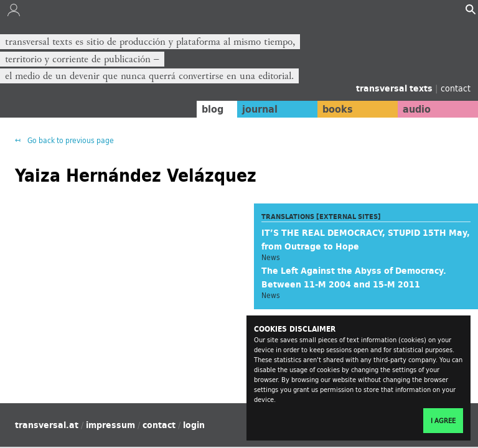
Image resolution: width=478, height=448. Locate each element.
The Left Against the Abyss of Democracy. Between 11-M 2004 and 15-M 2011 (354, 278)
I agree (443, 421)
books (332, 109)
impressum (110, 425)
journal (251, 109)
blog (202, 109)
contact (456, 88)
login (194, 425)
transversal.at (47, 425)
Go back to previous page (70, 140)
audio (415, 109)
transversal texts (396, 88)
